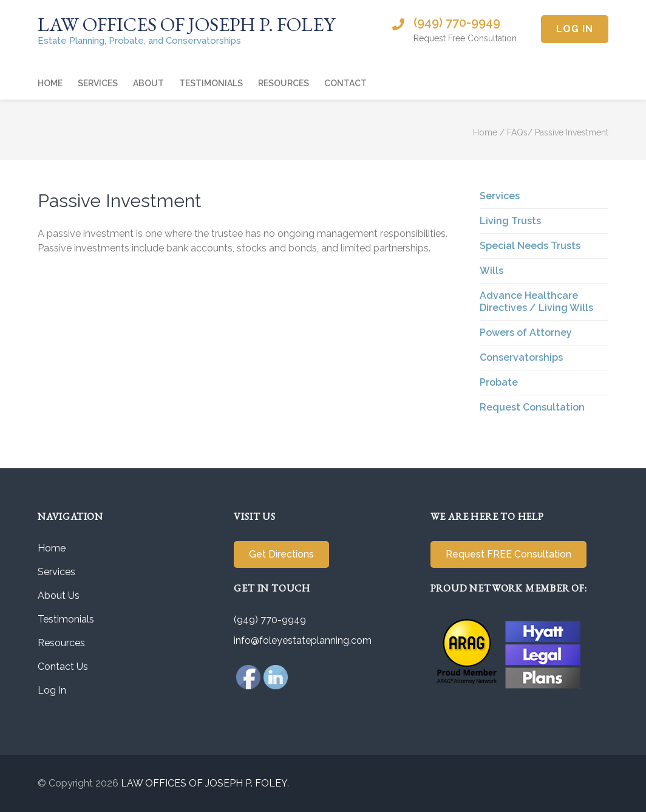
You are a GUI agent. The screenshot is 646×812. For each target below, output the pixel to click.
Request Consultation (532, 407)
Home (50, 83)
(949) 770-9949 (457, 22)
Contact (345, 83)
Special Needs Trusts (530, 246)
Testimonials (211, 83)
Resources (284, 83)
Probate (499, 382)
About (148, 83)
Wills (491, 271)
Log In (575, 29)
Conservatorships (521, 357)
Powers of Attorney (526, 333)
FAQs (517, 132)
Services (98, 83)
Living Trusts (510, 221)
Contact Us (63, 667)
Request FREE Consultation (508, 554)
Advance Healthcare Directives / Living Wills (536, 302)
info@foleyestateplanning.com (303, 640)
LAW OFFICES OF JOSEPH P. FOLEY (186, 24)
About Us (59, 595)
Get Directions (281, 554)
